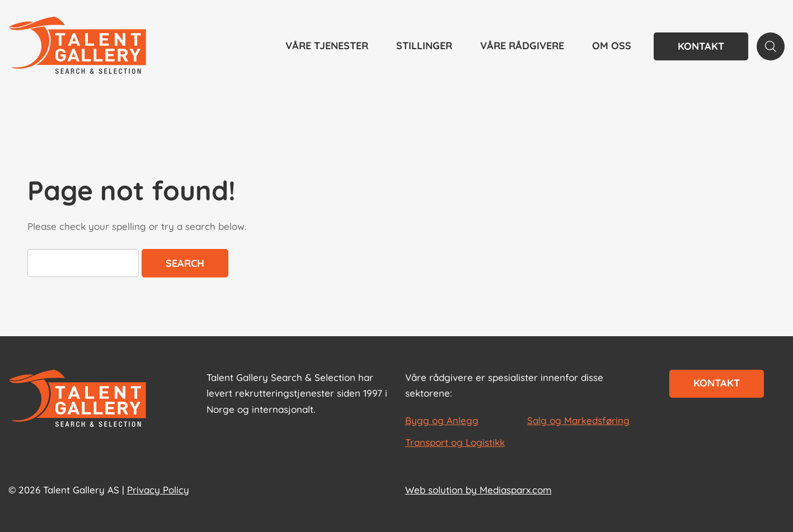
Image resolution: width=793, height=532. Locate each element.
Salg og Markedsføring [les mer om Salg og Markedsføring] (578, 420)
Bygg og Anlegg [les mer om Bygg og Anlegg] (442, 420)
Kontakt (701, 46)
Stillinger (424, 46)
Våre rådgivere (522, 46)
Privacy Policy (158, 490)
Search (185, 263)
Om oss (612, 46)
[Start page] (78, 399)
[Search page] (771, 46)
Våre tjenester (327, 46)
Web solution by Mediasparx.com (478, 490)
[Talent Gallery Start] (78, 46)
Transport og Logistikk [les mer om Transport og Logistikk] (455, 442)
